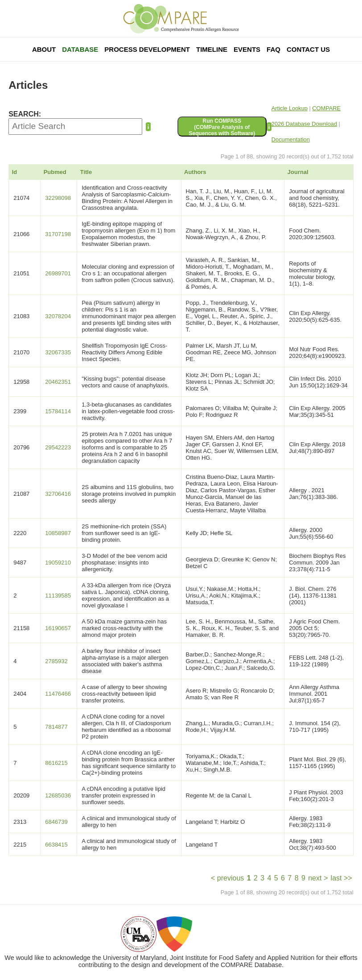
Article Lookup (290, 108)
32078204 (58, 316)
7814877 (56, 727)
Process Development (147, 49)
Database (80, 49)
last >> (341, 878)
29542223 (58, 447)
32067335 (58, 352)
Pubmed (55, 172)
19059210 (58, 563)
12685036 (58, 795)
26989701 (58, 273)
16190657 (58, 628)
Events (247, 49)
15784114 (58, 411)
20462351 (58, 382)
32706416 (58, 494)
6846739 (56, 822)
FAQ (274, 49)
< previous (227, 878)
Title (86, 172)
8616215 (56, 763)
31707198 (58, 234)
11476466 (58, 694)
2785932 (56, 661)
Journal (298, 172)
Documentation (291, 139)
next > (318, 878)
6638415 (56, 845)
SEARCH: (25, 114)
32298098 (58, 198)
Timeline (212, 49)
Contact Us (308, 49)
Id (15, 172)
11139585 (58, 596)
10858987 (58, 533)
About (44, 49)
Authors (195, 172)
